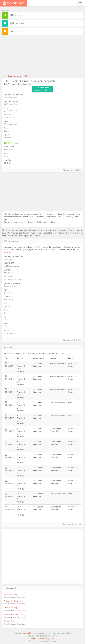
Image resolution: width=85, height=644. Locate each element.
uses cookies (27, 633)
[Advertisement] (42, 54)
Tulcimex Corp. (9, 621)
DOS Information (16, 15)
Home (4, 76)
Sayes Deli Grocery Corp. (13, 594)
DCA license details (17, 23)
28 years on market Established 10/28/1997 (42, 89)
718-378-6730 (9, 330)
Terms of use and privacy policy (42, 639)
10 (26, 76)
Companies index (14, 76)
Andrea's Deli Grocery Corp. (14, 601)
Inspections (14, 31)
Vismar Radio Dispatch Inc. (14, 614)
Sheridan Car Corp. (11, 608)
